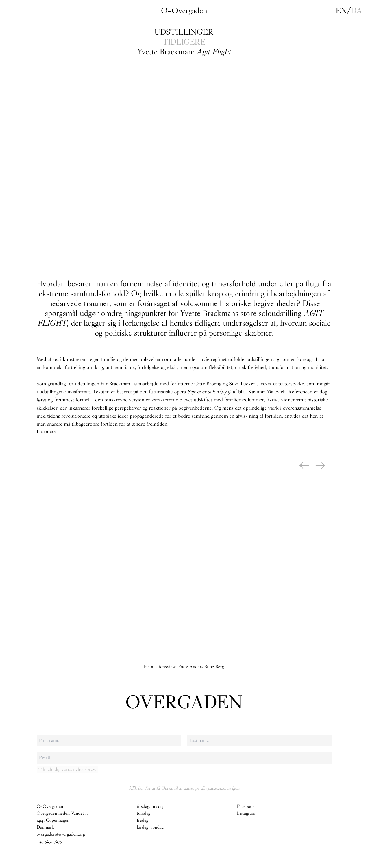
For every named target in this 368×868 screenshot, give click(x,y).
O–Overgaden (184, 11)
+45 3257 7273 (49, 841)
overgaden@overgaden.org (61, 834)
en (341, 11)
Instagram (246, 813)
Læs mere (46, 431)
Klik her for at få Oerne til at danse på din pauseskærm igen (184, 788)
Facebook (246, 807)
